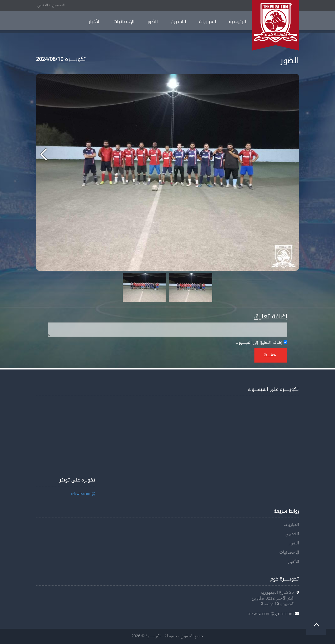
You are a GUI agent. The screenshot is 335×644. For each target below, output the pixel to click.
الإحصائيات (124, 22)
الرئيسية (238, 22)
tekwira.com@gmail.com (271, 614)
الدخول (43, 5)
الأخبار (95, 22)
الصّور (153, 22)
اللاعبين (178, 22)
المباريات (208, 22)
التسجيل (58, 5)
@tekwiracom (83, 494)
